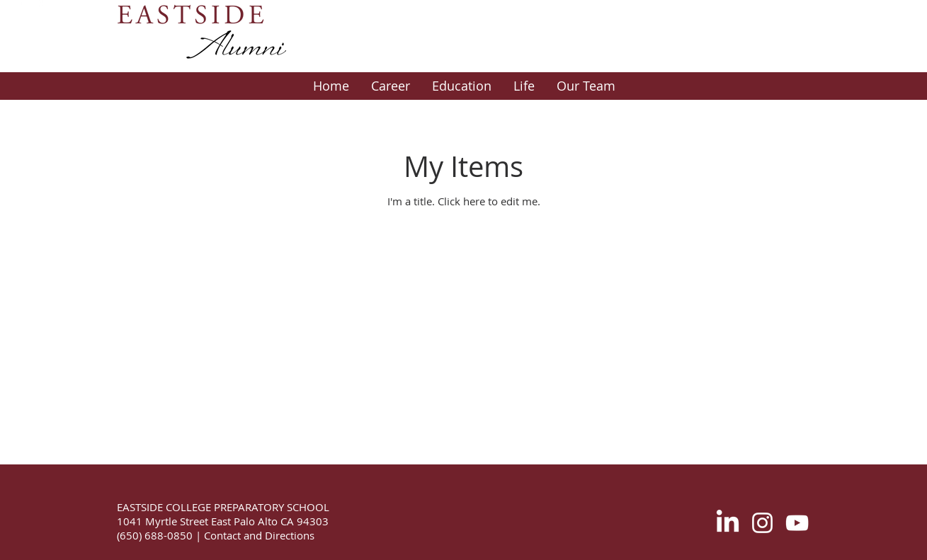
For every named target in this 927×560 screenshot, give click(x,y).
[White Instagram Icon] (762, 523)
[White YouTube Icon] (797, 523)
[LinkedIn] (728, 523)
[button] (390, 86)
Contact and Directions (258, 535)
